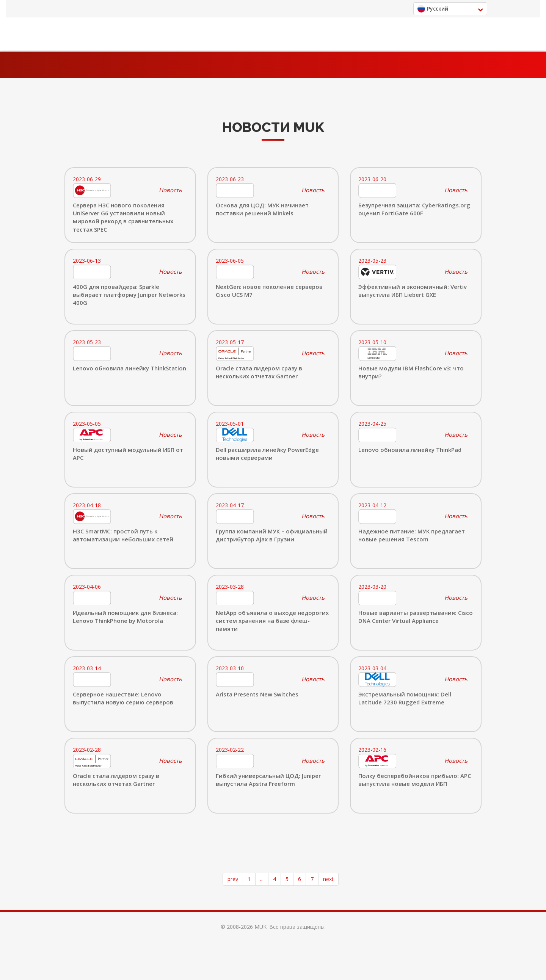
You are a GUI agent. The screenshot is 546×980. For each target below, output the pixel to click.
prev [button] (233, 879)
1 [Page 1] (249, 879)
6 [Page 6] (300, 879)
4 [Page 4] (275, 879)
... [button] (262, 879)
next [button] (328, 879)
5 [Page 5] (287, 879)
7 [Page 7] (312, 879)
